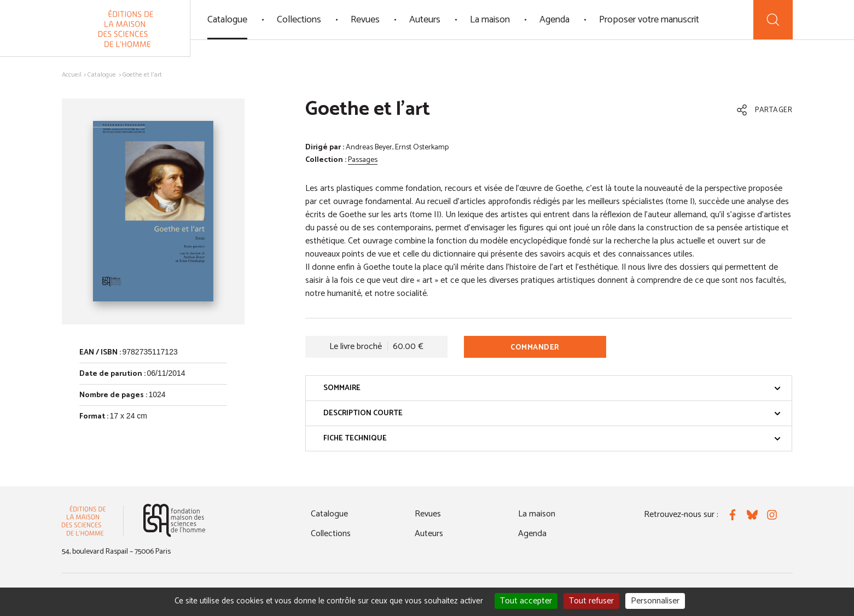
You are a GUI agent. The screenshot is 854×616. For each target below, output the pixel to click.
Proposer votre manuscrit (649, 20)
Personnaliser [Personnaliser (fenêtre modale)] (655, 601)
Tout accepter (526, 601)
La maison (490, 20)
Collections (299, 20)
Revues (365, 20)
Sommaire (552, 388)
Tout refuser (591, 601)
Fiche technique (552, 438)
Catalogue (227, 20)
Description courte (552, 413)
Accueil (72, 75)
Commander (535, 348)
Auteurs (425, 20)
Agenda (554, 20)
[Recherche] (773, 20)
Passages (363, 160)
